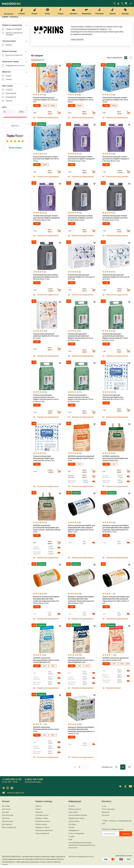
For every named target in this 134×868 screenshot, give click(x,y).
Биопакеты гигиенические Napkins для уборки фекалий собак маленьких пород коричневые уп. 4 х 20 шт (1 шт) (81, 730)
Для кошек (6, 809)
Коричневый (15, 93)
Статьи (38, 809)
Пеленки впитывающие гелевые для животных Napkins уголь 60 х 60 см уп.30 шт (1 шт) (46, 277)
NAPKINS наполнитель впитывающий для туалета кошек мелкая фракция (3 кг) (46, 660)
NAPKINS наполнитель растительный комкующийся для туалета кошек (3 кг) (115, 458)
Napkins (15, 45)
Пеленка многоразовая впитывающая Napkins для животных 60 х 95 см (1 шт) (44, 458)
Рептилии (99, 11)
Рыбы (47, 11)
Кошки (35, 11)
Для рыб (5, 812)
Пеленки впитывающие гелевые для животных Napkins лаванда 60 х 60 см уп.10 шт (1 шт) (81, 159)
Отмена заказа (41, 824)
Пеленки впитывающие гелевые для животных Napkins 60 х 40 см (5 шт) (115, 100)
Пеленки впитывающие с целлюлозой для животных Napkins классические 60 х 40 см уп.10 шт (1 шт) (80, 337)
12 (116, 767)
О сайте (71, 836)
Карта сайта (73, 812)
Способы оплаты (42, 815)
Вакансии (106, 812)
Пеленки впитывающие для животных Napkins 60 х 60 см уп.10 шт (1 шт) (81, 277)
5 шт (37, 106)
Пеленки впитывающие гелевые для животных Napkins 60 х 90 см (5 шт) (81, 100)
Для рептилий (8, 815)
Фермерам (87, 11)
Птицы (60, 11)
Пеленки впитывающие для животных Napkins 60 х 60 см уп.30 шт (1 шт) (116, 277)
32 (123, 767)
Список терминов (42, 833)
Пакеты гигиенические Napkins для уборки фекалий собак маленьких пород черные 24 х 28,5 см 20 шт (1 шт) (116, 600)
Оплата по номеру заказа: (113, 829)
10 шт (45, 106)
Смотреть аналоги (111, 688)
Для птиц (6, 818)
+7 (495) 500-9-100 (12, 779)
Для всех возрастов (15, 55)
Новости (39, 806)
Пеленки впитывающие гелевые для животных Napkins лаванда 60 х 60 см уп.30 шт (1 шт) (116, 159)
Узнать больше (77, 39)
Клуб (70, 840)
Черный (15, 101)
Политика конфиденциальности (81, 857)
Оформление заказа (76, 818)
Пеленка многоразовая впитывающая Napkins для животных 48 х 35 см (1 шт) (113, 397)
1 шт (72, 165)
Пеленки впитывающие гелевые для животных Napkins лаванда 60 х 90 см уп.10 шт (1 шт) (46, 218)
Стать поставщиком (76, 833)
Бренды (125, 11)
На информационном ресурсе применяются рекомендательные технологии (82, 845)
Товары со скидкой (15, 29)
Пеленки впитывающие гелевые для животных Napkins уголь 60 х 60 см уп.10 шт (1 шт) (115, 218)
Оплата (71, 827)
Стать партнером (108, 809)
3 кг (72, 464)
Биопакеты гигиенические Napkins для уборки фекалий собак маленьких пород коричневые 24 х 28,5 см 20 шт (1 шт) (81, 600)
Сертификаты (74, 830)
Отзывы (72, 806)
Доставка (72, 824)
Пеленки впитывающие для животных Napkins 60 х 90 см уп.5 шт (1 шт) (46, 336)
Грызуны (73, 11)
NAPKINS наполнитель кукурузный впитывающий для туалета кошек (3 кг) (81, 458)
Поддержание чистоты (15, 66)
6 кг (79, 464)
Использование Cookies (78, 815)
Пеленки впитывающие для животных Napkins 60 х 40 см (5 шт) (45, 100)
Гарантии (39, 812)
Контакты (106, 815)
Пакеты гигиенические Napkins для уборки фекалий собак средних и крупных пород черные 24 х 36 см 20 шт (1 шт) (81, 529)
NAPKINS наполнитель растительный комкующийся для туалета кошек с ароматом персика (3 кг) (47, 529)
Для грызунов (7, 821)
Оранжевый (15, 97)
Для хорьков (7, 824)
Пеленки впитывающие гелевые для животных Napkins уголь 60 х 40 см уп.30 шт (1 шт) (81, 218)
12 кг (53, 666)
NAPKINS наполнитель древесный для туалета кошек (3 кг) (115, 659)
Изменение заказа (43, 821)
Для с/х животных (9, 827)
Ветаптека (9, 12)
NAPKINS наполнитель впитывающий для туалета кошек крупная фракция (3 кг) (81, 660)
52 (129, 767)
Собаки (22, 11)
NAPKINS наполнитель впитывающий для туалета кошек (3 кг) (46, 729)
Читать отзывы (15, 148)
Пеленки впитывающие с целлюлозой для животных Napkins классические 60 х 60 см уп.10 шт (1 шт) (115, 337)
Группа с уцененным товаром (15, 34)
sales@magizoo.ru (9, 862)
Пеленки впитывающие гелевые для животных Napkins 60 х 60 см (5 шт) (46, 159)
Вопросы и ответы (42, 827)
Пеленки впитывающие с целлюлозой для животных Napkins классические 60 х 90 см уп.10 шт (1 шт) (80, 398)
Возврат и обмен (42, 818)
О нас (104, 806)
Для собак (6, 806)
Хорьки (112, 11)
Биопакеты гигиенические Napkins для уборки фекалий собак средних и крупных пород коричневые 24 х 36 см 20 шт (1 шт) (116, 529)
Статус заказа (74, 821)
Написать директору (13, 793)
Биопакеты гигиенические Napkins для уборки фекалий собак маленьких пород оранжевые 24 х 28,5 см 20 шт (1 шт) (46, 600)
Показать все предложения (46, 118)
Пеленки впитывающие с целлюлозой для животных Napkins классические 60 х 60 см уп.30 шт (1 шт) (46, 398)
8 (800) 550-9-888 (34, 779)
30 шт (53, 106)
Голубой (15, 90)
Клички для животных (44, 830)
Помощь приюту (75, 809)
